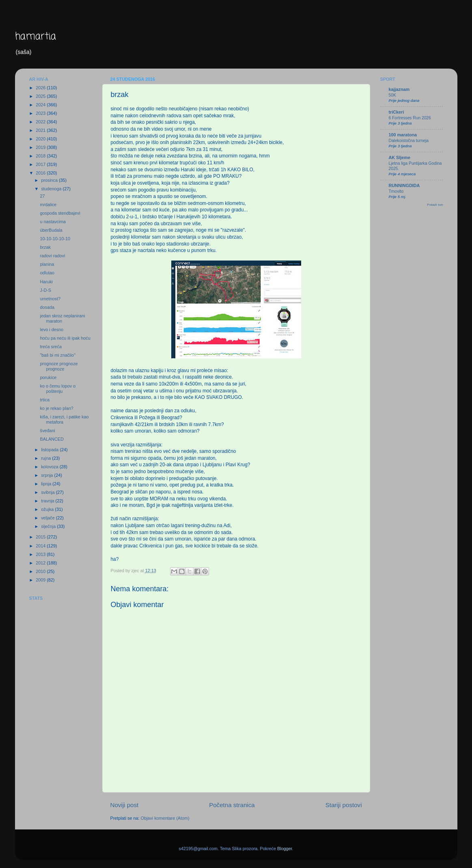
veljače (48, 518)
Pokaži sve (435, 205)
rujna (46, 458)
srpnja (47, 475)
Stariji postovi (344, 805)
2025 (41, 96)
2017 (41, 164)
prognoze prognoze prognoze (59, 366)
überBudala (51, 230)
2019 (41, 147)
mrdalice (48, 205)
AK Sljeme (400, 157)
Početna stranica (232, 805)
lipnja (47, 484)
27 (42, 196)
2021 (41, 130)
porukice (48, 377)
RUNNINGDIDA (404, 185)
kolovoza (50, 467)
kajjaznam (399, 89)
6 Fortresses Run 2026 (410, 118)
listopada (50, 450)
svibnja (48, 492)
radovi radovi (52, 256)
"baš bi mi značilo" (57, 355)
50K (392, 95)
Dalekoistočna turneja (409, 141)
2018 (41, 156)
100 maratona (403, 135)
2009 (41, 580)
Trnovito (396, 191)
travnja (48, 501)
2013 (41, 554)
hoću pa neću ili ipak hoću (65, 338)
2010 (41, 571)
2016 (41, 173)
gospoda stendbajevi (60, 213)
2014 (41, 546)
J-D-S (45, 290)
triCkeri (397, 112)
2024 (41, 105)
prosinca (50, 180)
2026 (41, 88)
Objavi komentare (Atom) (165, 818)
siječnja (49, 526)
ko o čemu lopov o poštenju (58, 389)
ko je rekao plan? (56, 408)
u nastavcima (53, 222)
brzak (45, 247)
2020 (41, 139)
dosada (47, 307)
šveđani (47, 431)
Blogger (285, 849)
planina (47, 264)
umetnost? (50, 299)
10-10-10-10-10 (55, 239)
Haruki (46, 282)
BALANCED (52, 439)
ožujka (48, 509)
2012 (41, 563)
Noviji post (125, 805)
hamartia (36, 37)
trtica (44, 400)
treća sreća (51, 347)
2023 (41, 113)
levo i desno (52, 330)
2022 (41, 122)
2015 (41, 537)
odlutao (47, 273)
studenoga (52, 189)
